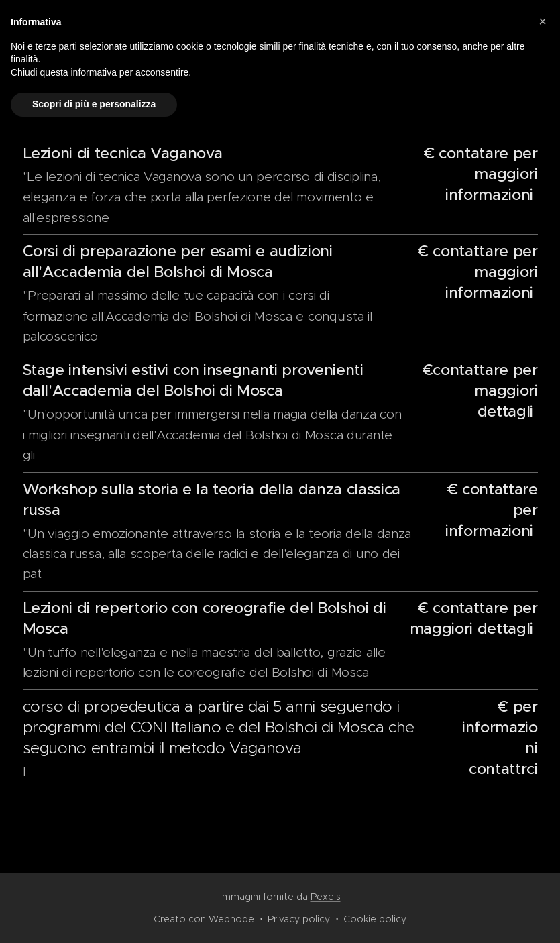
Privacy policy (299, 919)
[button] (543, 21)
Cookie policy (375, 919)
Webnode (231, 919)
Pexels (326, 897)
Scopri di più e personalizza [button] (94, 104)
